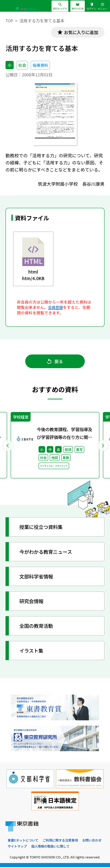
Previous (8, 446)
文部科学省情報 (37, 577)
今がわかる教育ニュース (47, 552)
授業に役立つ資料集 (42, 528)
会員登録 (56, 307)
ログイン (92, 6)
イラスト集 (32, 651)
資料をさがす (60, 6)
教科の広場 (78, 6)
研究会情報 (32, 602)
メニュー (103, 6)
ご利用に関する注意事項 (63, 841)
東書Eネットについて (24, 841)
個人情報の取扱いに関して (77, 847)
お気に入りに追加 (81, 32)
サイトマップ (42, 847)
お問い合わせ (18, 847)
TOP (9, 21)
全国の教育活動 (37, 626)
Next (102, 446)
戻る (55, 362)
